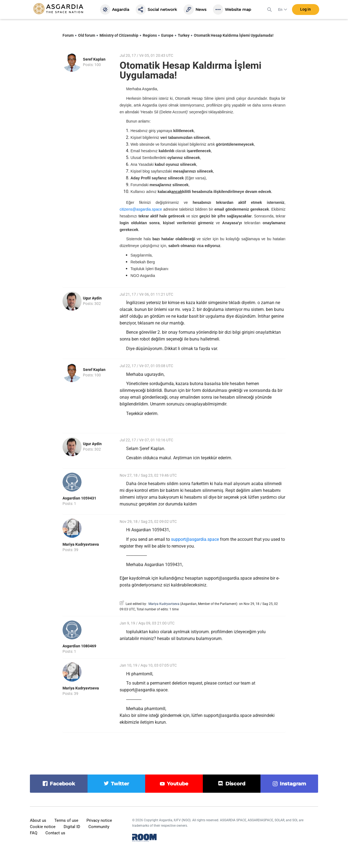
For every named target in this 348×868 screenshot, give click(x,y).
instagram (293, 784)
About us (38, 820)
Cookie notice (43, 827)
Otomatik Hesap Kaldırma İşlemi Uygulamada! (234, 35)
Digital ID (72, 827)
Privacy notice (99, 820)
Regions (150, 35)
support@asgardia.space (195, 539)
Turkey (184, 35)
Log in (305, 11)
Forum (68, 35)
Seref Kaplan (94, 59)
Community (99, 827)
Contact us (55, 833)
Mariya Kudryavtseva (81, 544)
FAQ (34, 833)
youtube (178, 784)
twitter (120, 784)
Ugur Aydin (92, 298)
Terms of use (66, 820)
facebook (62, 784)
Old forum (87, 35)
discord (235, 784)
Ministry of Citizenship (119, 35)
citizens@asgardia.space (141, 209)
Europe (167, 35)
